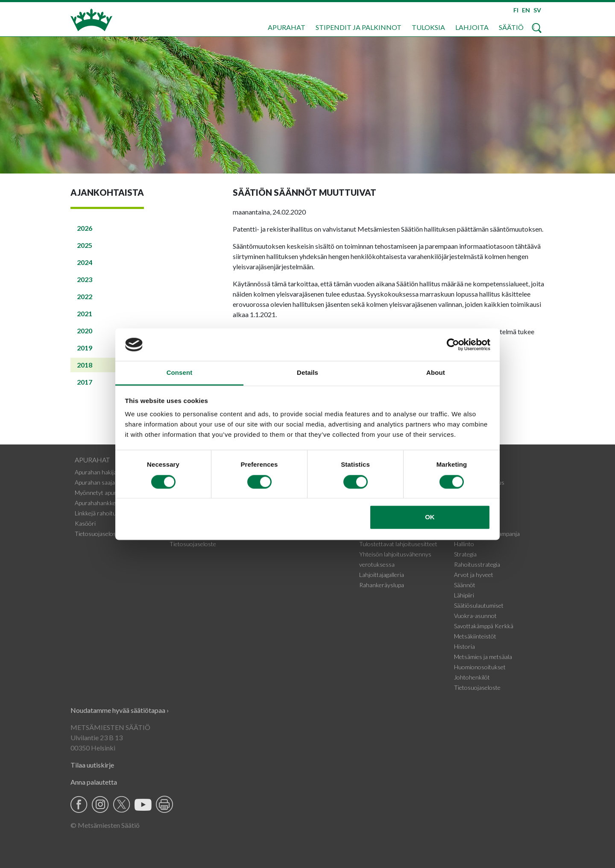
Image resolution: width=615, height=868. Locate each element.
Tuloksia (428, 27)
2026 (85, 228)
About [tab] (436, 373)
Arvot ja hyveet (474, 575)
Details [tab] (307, 373)
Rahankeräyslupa (382, 585)
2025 (85, 245)
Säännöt (465, 585)
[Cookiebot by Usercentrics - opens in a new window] (453, 344)
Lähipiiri (464, 595)
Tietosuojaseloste (98, 534)
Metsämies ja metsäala (483, 657)
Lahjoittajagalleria (382, 575)
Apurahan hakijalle (98, 472)
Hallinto (464, 544)
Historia (464, 646)
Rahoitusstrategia (477, 564)
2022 (85, 296)
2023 (85, 279)
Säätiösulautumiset (479, 605)
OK (430, 517)
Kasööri (85, 523)
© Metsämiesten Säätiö (105, 825)
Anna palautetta (94, 782)
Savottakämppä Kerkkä (484, 626)
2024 (85, 262)
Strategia (465, 554)
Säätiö (511, 27)
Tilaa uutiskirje (92, 765)
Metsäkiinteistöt (475, 636)
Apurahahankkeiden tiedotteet (114, 503)
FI (516, 10)
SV (537, 10)
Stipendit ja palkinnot (359, 27)
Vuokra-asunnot (475, 616)
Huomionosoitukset (480, 667)
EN (526, 10)
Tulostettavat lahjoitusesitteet (398, 544)
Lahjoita (472, 27)
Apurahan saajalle (98, 482)
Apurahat (287, 27)
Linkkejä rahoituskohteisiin (110, 513)
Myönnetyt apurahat (101, 493)
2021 (85, 313)
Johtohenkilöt (472, 677)
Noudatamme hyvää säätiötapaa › (120, 710)
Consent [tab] (180, 373)
